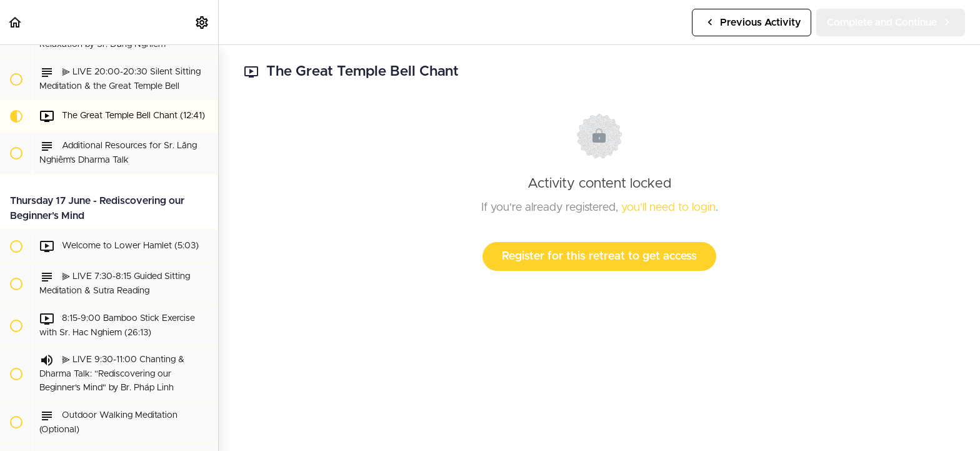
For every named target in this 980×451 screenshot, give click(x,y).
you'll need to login (668, 208)
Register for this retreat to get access (599, 256)
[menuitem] (202, 22)
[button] (16, 22)
